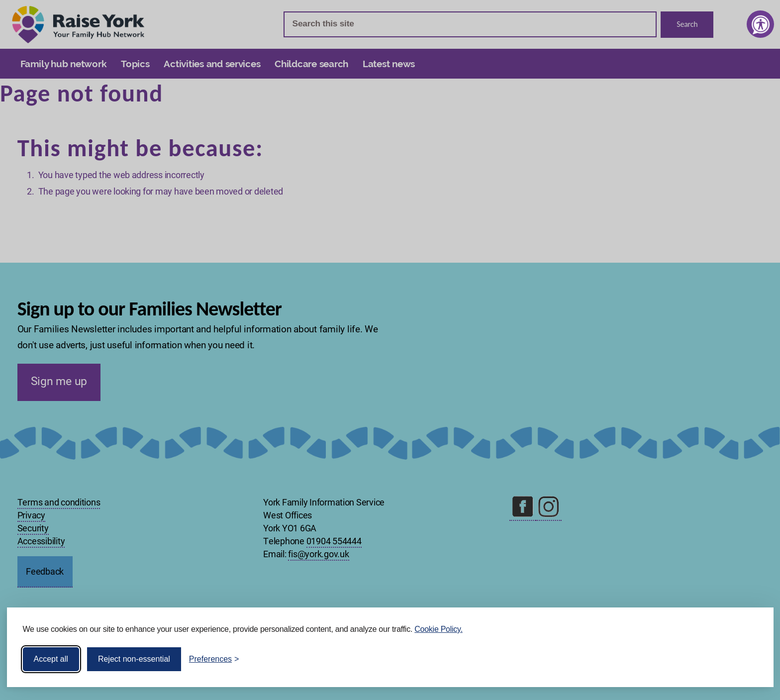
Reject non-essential (134, 659)
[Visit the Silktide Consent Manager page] (752, 659)
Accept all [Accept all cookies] (51, 659)
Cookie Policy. (439, 629)
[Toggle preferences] (214, 659)
